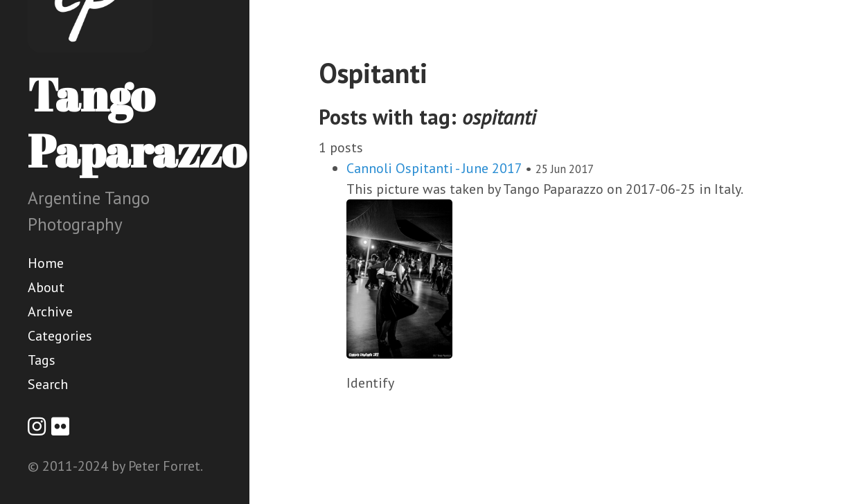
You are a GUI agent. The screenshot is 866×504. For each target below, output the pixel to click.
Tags (42, 360)
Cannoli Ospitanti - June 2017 (434, 168)
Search (48, 384)
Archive (50, 312)
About (46, 287)
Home (46, 263)
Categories (60, 336)
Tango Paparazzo (137, 122)
